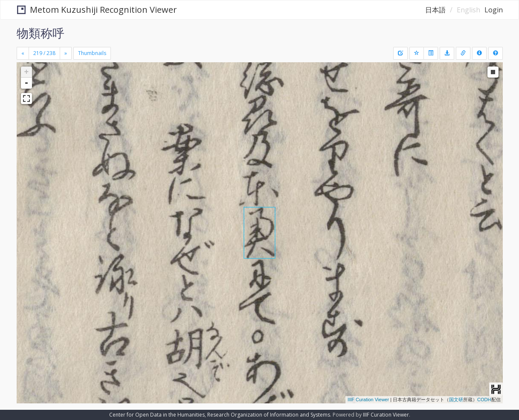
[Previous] (23, 53)
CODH (484, 400)
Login (494, 10)
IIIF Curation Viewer (368, 400)
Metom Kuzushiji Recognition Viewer (97, 10)
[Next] (66, 53)
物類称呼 (41, 33)
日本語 (435, 10)
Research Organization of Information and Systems (269, 415)
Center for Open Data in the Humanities (157, 415)
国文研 (456, 400)
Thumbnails (92, 53)
